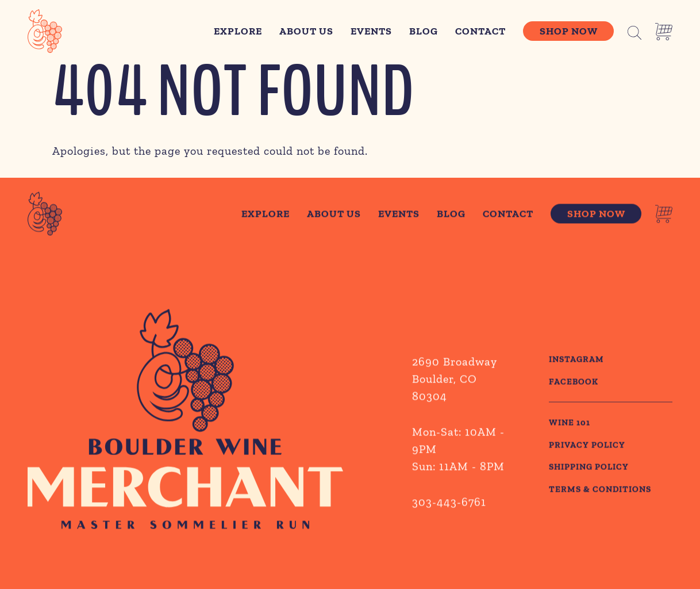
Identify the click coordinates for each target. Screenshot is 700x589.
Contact (480, 31)
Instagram (576, 361)
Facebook (574, 383)
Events (371, 31)
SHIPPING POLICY (589, 468)
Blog (424, 31)
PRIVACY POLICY (587, 446)
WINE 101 (570, 424)
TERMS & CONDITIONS (600, 491)
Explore (238, 31)
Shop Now (569, 31)
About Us (306, 31)
